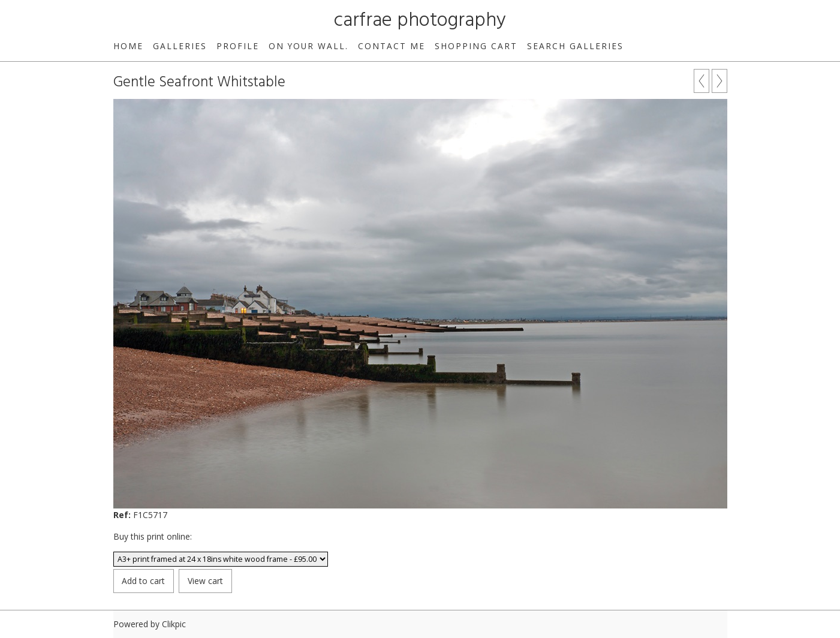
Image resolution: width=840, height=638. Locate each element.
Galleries (180, 46)
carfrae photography (420, 21)
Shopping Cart (476, 46)
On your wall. (308, 46)
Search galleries (575, 46)
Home (128, 46)
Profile (238, 46)
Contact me (392, 46)
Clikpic (174, 624)
